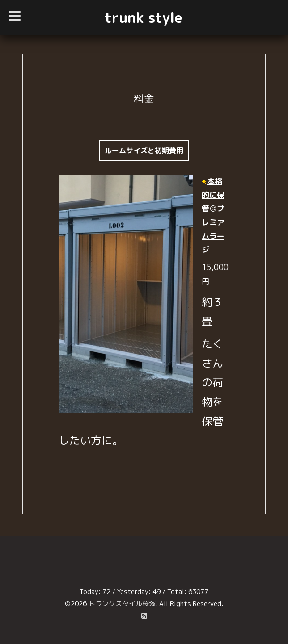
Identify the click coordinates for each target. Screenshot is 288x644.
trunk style (144, 17)
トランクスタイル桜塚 (122, 604)
